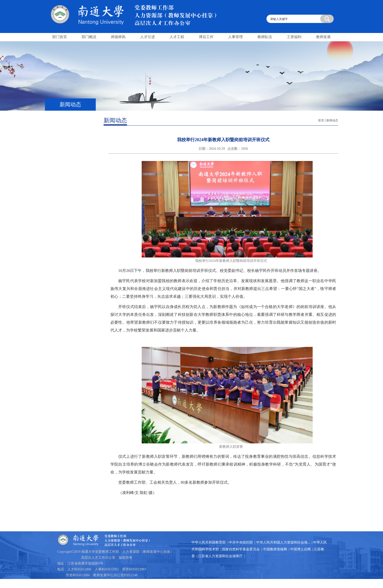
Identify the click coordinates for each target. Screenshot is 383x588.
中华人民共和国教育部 (209, 542)
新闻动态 (332, 120)
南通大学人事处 (143, 13)
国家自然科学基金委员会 (241, 549)
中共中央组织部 (241, 542)
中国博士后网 (300, 549)
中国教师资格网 (275, 549)
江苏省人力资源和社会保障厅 (220, 556)
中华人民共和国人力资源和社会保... (283, 542)
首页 (321, 120)
